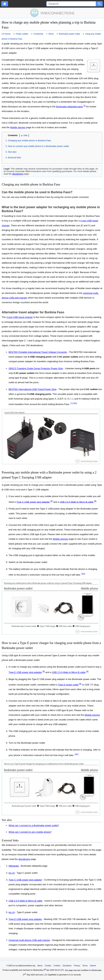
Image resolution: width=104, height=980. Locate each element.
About (40, 966)
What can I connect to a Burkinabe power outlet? (34, 825)
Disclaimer (67, 966)
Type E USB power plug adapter (25, 672)
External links (15, 158)
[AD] (75, 403)
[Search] (71, 4)
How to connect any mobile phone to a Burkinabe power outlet (38, 146)
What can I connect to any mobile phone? (30, 832)
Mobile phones (18, 127)
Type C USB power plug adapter (33, 502)
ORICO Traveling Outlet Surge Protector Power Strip (36, 368)
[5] (80, 684)
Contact (48, 966)
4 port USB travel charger (19, 317)
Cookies (57, 966)
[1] (85, 106)
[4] (95, 501)
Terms (85, 966)
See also (12, 152)
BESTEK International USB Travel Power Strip (33, 389)
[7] (72, 403)
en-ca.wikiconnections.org (24, 966)
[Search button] (99, 4)
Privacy (77, 966)
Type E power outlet (68, 685)
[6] (44, 671)
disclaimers (18, 174)
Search (93, 966)
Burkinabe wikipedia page (69, 107)
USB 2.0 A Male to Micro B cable (77, 502)
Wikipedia (14, 866)
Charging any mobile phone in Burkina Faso (29, 140)
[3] (52, 501)
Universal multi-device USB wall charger (29, 940)
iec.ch (12, 873)
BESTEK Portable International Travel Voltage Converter (38, 352)
